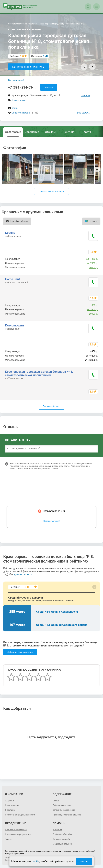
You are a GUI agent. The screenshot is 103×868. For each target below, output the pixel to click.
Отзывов (38, 56)
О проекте (10, 800)
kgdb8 (15, 108)
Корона (10, 233)
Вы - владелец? (16, 80)
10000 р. (94, 314)
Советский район (21, 113)
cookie (36, 861)
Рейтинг (69, 132)
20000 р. (94, 267)
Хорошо (84, 861)
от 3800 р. (93, 309)
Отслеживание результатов (18, 834)
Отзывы (50, 132)
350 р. (95, 305)
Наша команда (12, 805)
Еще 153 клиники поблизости (29, 67)
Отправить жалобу (61, 839)
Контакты (57, 830)
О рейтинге (10, 810)
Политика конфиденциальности (20, 815)
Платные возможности (16, 830)
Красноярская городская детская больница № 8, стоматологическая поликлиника (39, 373)
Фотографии (13, 132)
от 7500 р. (93, 263)
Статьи (56, 800)
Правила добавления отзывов (67, 815)
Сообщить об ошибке (63, 834)
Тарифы (9, 839)
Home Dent (12, 279)
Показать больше (51, 406)
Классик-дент (15, 325)
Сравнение (32, 132)
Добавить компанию (62, 805)
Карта (87, 132)
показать (49, 87)
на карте (86, 95)
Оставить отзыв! (51, 521)
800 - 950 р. (92, 259)
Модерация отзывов (62, 844)
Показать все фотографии (51, 192)
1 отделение (19, 100)
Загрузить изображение (64, 810)
